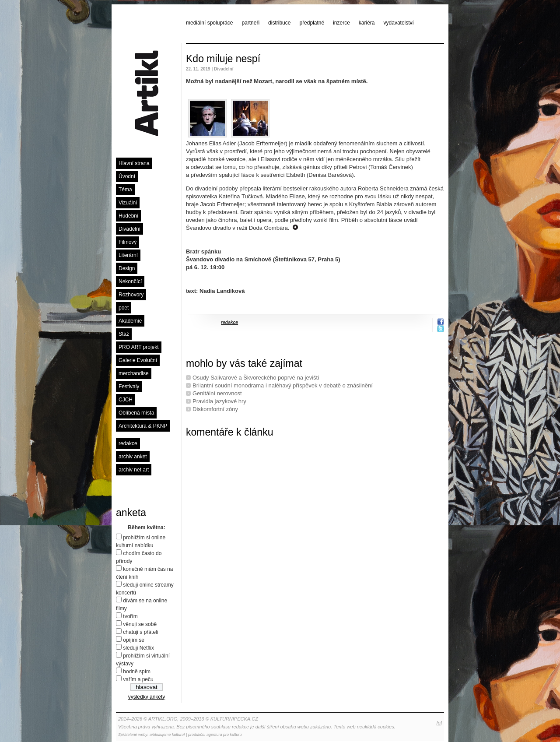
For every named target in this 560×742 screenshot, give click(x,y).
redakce (128, 443)
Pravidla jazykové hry (219, 401)
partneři (250, 23)
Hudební (128, 216)
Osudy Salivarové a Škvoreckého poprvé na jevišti (256, 378)
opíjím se (134, 640)
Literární (128, 255)
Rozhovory (131, 295)
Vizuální (128, 203)
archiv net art (134, 470)
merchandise (134, 373)
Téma (125, 190)
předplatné (312, 23)
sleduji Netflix (138, 648)
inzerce (341, 23)
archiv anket (133, 457)
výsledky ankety (147, 697)
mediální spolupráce (209, 23)
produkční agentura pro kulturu (215, 735)
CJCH (126, 400)
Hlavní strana (134, 163)
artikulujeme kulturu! (167, 735)
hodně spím (137, 672)
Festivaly (129, 387)
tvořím (130, 616)
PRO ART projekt (139, 347)
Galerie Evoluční (138, 360)
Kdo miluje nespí (223, 59)
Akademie (130, 321)
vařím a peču (138, 679)
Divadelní (129, 229)
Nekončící (130, 281)
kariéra (367, 23)
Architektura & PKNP (143, 426)
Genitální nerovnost (217, 393)
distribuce (279, 23)
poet (124, 308)
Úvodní (127, 176)
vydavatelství (399, 23)
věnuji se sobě (140, 624)
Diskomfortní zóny (215, 409)
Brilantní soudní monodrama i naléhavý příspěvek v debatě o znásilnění (283, 385)
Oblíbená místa (136, 413)
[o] (439, 723)
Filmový (128, 242)
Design (127, 268)
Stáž (124, 334)
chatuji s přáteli (140, 632)
